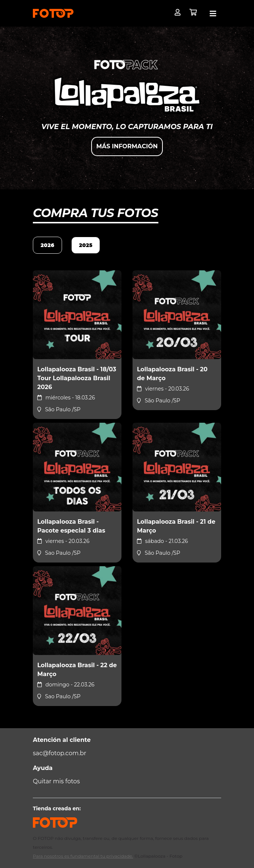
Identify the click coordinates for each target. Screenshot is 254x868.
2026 (47, 245)
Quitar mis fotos (56, 781)
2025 (86, 245)
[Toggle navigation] (213, 14)
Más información (127, 146)
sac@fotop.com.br (60, 753)
